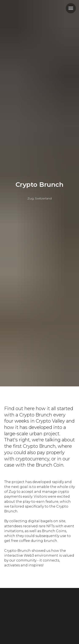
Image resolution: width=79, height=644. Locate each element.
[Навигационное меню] (71, 8)
